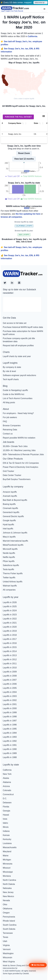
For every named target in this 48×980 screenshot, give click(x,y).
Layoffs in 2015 (10, 647)
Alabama (7, 782)
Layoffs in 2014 (10, 651)
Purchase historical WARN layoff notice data (23, 327)
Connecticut (8, 794)
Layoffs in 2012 (10, 659)
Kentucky (7, 839)
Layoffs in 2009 (10, 672)
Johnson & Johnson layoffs (15, 533)
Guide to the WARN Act (14, 394)
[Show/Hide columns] (44, 116)
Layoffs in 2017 (10, 639)
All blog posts (9, 402)
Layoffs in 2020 (10, 627)
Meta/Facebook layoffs (13, 545)
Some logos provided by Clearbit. (16, 974)
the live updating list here (28, 214)
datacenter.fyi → (41, 3)
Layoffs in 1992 (10, 741)
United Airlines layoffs (13, 582)
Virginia (6, 945)
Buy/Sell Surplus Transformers (17, 479)
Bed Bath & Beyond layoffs (15, 500)
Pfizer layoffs (9, 561)
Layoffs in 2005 (10, 688)
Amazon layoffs (10, 492)
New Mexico (8, 896)
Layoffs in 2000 (10, 708)
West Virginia (9, 962)
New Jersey (8, 892)
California (33, 36)
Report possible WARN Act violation (19, 438)
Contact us (8, 434)
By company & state (12, 367)
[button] (38, 965)
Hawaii (6, 815)
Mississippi (8, 872)
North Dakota (9, 884)
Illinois (6, 827)
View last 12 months (24, 159)
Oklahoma (7, 909)
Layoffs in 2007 (10, 680)
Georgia (6, 811)
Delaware (7, 803)
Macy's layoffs (9, 537)
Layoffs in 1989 (10, 753)
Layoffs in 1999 (10, 712)
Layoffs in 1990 (10, 749)
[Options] (44, 9)
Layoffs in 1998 (10, 717)
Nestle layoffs (9, 553)
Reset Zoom (24, 153)
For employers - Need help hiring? (18, 413)
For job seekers (10, 417)
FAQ (5, 421)
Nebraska (7, 888)
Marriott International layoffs (15, 541)
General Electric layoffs (13, 516)
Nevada (6, 900)
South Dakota (9, 929)
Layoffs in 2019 (10, 631)
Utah (5, 941)
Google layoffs (9, 520)
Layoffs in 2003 (10, 696)
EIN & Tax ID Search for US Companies (21, 463)
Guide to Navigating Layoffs (15, 390)
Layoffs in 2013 (10, 655)
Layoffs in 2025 (10, 606)
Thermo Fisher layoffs (13, 573)
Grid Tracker (8, 471)
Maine (6, 856)
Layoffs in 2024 (10, 611)
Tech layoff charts (11, 379)
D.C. (5, 798)
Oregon (6, 913)
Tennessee (8, 933)
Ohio (5, 905)
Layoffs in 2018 (10, 635)
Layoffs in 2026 (10, 602)
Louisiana (7, 843)
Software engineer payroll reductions (19, 375)
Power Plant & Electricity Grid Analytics (21, 467)
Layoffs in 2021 (10, 623)
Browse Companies (12, 426)
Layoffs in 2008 (10, 676)
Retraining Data (10, 430)
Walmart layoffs (10, 586)
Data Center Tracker (12, 475)
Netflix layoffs (9, 557)
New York (7, 774)
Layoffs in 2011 (10, 664)
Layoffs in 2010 (10, 668)
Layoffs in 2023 (10, 615)
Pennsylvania (9, 917)
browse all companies (11, 217)
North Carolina (9, 880)
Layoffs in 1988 (10, 757)
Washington (8, 953)
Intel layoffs (8, 529)
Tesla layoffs (8, 569)
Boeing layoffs (9, 504)
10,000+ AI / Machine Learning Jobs (19, 450)
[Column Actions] (26, 123)
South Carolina (10, 925)
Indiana (6, 831)
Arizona (6, 786)
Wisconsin (7, 958)
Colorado (7, 790)
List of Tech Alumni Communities (18, 398)
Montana (7, 876)
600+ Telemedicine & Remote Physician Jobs (23, 454)
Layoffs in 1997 (10, 721)
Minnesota (8, 864)
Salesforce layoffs (11, 565)
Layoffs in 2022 (10, 619)
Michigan (7, 860)
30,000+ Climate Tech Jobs (15, 446)
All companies (9, 590)
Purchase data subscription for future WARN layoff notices (23, 333)
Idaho (5, 823)
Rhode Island (9, 921)
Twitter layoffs (9, 578)
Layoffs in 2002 (10, 700)
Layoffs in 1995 (10, 729)
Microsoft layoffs (10, 549)
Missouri (7, 868)
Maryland (7, 851)
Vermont (7, 949)
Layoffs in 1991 (10, 745)
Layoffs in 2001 (10, 704)
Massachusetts (10, 847)
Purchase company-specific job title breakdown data (19, 340)
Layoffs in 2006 (10, 684)
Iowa (5, 819)
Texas (6, 937)
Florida (6, 807)
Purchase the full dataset (18, 117)
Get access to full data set (15, 323)
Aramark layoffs (10, 496)
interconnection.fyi (10, 968)
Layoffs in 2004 (10, 692)
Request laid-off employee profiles (18, 346)
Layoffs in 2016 (10, 643)
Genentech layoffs (11, 512)
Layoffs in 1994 (10, 733)
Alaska (6, 778)
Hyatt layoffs (8, 525)
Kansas (6, 835)
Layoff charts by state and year (17, 356)
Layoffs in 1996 (10, 725)
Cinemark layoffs (10, 508)
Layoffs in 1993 (10, 737)
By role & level (9, 371)
